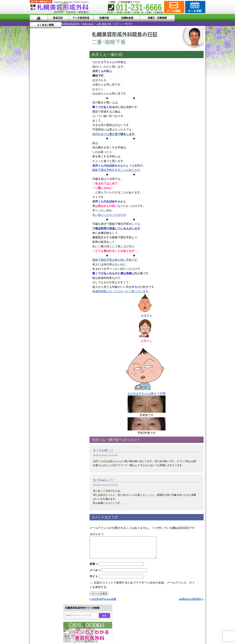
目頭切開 (47, 409)
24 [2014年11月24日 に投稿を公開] (42, 131)
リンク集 (42, 479)
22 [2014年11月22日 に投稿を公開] (76, 126)
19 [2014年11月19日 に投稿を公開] (56, 126)
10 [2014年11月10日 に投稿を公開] (42, 121)
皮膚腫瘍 (47, 403)
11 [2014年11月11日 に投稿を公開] (49, 121)
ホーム (39, 18)
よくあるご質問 (190, 18)
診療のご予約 (195, 7)
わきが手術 (54, 346)
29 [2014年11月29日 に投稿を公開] (76, 131)
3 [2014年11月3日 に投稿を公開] (42, 115)
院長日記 (58, 18)
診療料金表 (126, 18)
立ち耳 (45, 359)
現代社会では (113, 134)
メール (95, 574)
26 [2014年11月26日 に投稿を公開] (56, 131)
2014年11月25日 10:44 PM (105, 485)
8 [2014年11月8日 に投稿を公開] (76, 115)
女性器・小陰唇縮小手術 (55, 327)
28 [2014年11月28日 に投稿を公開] (69, 131)
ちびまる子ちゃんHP (141, 393)
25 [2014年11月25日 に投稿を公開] (49, 131)
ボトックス (48, 416)
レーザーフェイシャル (54, 371)
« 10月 (36, 143)
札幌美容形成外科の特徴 (50, 441)
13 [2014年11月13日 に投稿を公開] (63, 121)
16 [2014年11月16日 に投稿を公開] (36, 126)
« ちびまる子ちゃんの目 (103, 603)
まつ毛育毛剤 (49, 390)
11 (57, 170)
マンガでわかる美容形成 (81, 18)
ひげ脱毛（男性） (51, 378)
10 (54, 170)
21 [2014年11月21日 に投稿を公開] (69, 126)
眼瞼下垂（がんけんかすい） (58, 314)
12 (61, 170)
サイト (94, 581)
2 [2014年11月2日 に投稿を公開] (36, 115)
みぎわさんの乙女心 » (191, 603)
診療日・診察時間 (156, 18)
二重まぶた (48, 333)
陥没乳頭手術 (49, 321)
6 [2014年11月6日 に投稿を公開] (63, 115)
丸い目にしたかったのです (109, 215)
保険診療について (47, 466)
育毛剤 (45, 384)
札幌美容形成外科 (39, 24)
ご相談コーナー (174, 7)
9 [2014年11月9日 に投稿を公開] (36, 121)
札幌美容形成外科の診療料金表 (54, 460)
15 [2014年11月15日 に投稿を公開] (76, 121)
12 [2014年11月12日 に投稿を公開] (56, 121)
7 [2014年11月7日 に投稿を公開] (69, 115)
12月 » (46, 143)
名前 (94, 568)
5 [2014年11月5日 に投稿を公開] (56, 115)
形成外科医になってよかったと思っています (120, 291)
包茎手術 (47, 397)
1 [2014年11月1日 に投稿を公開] (76, 110)
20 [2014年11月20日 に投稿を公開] (63, 126)
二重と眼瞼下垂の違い (49, 340)
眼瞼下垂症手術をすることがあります (116, 170)
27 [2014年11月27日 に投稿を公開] (63, 131)
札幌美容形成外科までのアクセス (55, 454)
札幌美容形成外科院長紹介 (51, 473)
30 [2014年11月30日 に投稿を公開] (36, 136)
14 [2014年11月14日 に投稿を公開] (69, 121)
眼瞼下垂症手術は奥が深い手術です (115, 260)
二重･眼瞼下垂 (72, 24)
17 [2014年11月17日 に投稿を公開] (42, 126)
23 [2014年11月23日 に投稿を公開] (36, 131)
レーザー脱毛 (49, 365)
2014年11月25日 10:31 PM (105, 455)
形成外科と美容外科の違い (51, 447)
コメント (97, 534)
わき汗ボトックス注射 (54, 352)
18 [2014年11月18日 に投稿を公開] (49, 126)
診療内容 (103, 18)
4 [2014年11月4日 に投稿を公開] (49, 115)
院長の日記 (56, 24)
